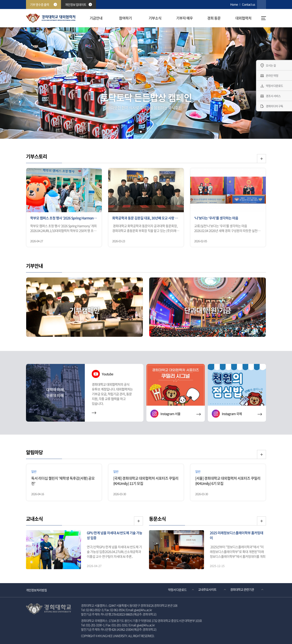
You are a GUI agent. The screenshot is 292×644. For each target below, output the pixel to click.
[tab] (141, 132)
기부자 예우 (184, 18)
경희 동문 (214, 18)
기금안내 (96, 18)
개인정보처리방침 (36, 590)
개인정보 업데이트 (78, 5)
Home (234, 4)
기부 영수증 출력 (43, 5)
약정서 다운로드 (177, 590)
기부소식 (155, 18)
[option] (64, 208)
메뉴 (264, 18)
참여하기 (125, 18)
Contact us (248, 4)
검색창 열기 (261, 4)
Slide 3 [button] (151, 132)
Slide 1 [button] (141, 132)
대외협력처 (243, 18)
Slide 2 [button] (146, 132)
